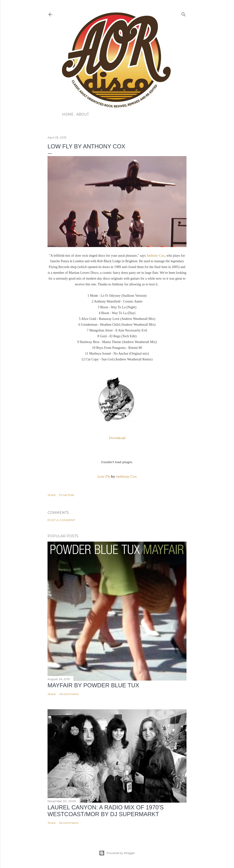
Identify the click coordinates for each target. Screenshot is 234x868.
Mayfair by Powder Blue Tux (93, 685)
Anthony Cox (156, 256)
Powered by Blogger (117, 853)
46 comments (69, 694)
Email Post (67, 495)
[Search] (184, 13)
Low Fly (104, 476)
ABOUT (83, 114)
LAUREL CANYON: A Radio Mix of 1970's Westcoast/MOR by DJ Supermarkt (106, 811)
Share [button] (52, 495)
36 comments (69, 823)
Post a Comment (61, 520)
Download (117, 438)
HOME (68, 114)
